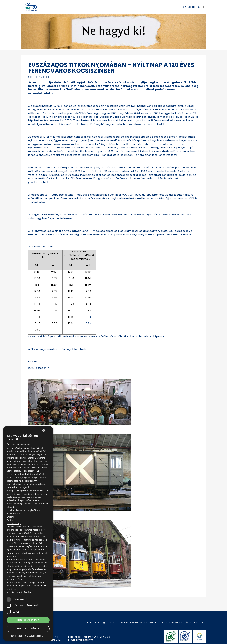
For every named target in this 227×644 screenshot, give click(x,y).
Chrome (11, 517)
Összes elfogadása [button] (28, 620)
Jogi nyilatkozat (109, 623)
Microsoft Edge (14, 523)
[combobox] (44, 430)
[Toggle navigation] (203, 7)
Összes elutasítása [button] (28, 629)
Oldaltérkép (199, 623)
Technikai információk (131, 623)
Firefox (10, 520)
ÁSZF (188, 623)
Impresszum (93, 623)
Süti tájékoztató (14, 592)
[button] (185, 7)
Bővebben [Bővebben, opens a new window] (27, 592)
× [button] (48, 430)
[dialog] (28, 533)
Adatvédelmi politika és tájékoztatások (164, 623)
